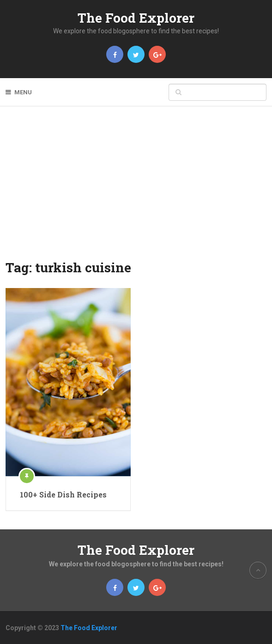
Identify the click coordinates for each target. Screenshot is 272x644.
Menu (23, 92)
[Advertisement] (136, 189)
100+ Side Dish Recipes (63, 494)
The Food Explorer (136, 18)
